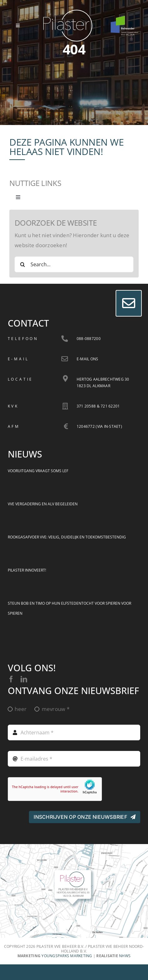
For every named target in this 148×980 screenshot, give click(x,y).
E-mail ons (88, 359)
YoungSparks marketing (67, 956)
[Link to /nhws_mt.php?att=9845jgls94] (65, 359)
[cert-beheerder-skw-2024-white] (124, 18)
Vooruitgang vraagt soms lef (38, 471)
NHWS (125, 956)
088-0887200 (89, 339)
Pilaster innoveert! (27, 570)
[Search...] (74, 264)
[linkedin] (24, 679)
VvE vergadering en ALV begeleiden (43, 504)
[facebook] (11, 679)
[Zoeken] (22, 264)
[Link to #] (129, 303)
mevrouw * (56, 709)
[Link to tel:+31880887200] (65, 339)
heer (21, 709)
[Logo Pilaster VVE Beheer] (68, 12)
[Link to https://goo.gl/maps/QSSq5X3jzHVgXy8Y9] (65, 379)
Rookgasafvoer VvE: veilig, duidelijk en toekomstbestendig (67, 537)
